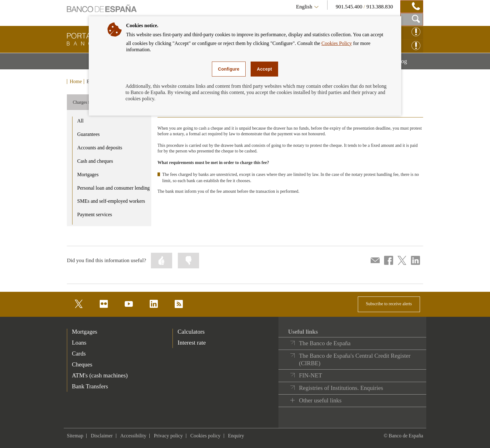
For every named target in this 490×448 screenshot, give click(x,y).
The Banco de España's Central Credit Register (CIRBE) (355, 359)
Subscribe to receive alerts (389, 304)
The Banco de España (325, 343)
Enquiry (236, 436)
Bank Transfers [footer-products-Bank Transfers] (90, 386)
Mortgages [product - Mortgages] (88, 174)
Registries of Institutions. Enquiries (341, 388)
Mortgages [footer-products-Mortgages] (85, 332)
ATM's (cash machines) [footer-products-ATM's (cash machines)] (100, 375)
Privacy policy (168, 436)
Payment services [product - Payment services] (95, 214)
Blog (409, 63)
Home (76, 82)
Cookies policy (205, 436)
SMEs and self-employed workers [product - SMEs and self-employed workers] (111, 201)
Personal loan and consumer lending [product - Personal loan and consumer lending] (113, 188)
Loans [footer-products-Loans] (79, 343)
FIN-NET (311, 375)
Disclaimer (102, 436)
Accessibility (133, 436)
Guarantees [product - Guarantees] (88, 134)
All (80, 121)
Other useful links (320, 400)
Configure (229, 69)
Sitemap (75, 436)
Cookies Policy (337, 43)
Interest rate (192, 343)
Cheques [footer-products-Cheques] (82, 364)
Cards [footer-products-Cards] (79, 353)
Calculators (191, 332)
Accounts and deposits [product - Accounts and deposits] (100, 148)
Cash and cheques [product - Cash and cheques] (95, 161)
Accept (264, 69)
